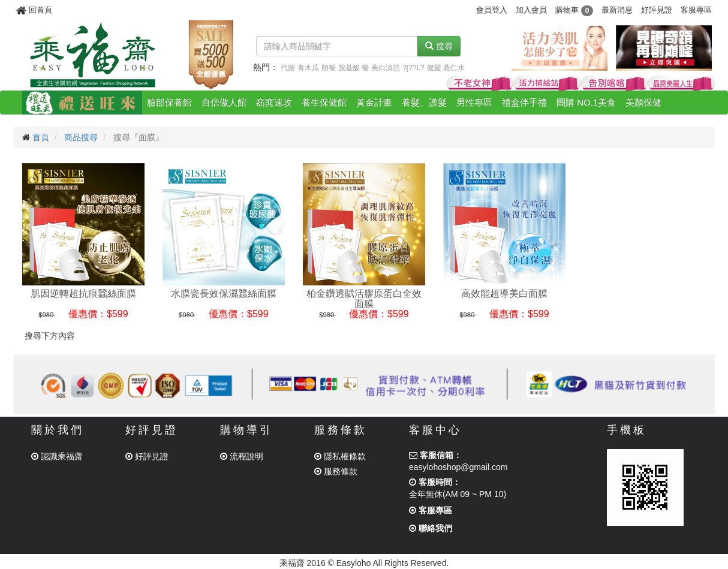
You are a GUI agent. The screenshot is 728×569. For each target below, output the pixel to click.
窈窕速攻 (274, 102)
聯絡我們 (431, 528)
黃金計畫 (374, 102)
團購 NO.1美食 (586, 102)
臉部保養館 (169, 102)
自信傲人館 (224, 102)
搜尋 (439, 46)
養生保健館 (324, 102)
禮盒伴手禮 (524, 102)
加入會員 (531, 10)
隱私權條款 (340, 456)
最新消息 (617, 10)
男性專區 (474, 102)
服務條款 (336, 471)
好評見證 (657, 10)
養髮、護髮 (424, 102)
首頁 (41, 137)
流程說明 (242, 456)
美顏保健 (643, 102)
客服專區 (696, 10)
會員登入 (492, 10)
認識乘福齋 (57, 456)
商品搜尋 (81, 137)
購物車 (574, 10)
